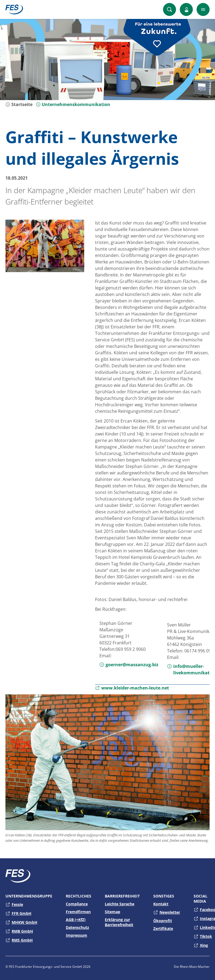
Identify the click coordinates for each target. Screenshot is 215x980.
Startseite (19, 104)
